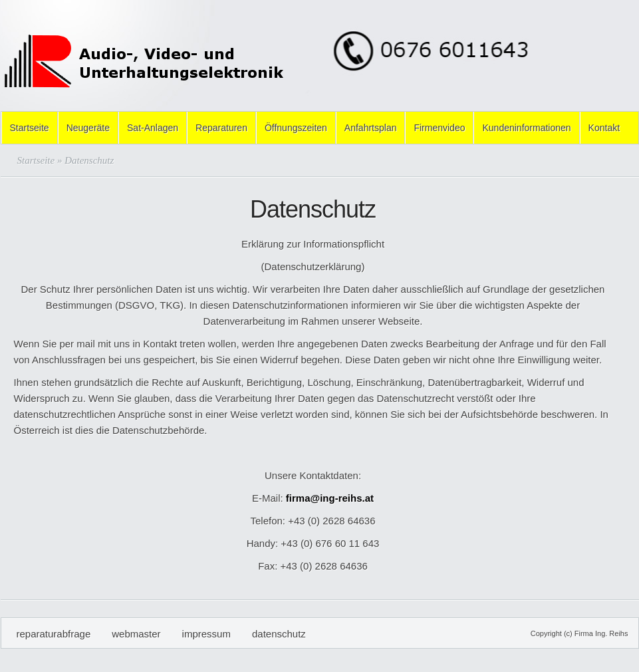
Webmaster (136, 634)
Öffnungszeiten (296, 128)
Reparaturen (221, 128)
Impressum (206, 634)
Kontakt (604, 128)
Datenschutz (279, 634)
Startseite (30, 128)
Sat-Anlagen (153, 128)
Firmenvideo (439, 128)
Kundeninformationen (526, 128)
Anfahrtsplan (371, 128)
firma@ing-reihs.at (330, 498)
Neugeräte (88, 128)
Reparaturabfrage (54, 634)
